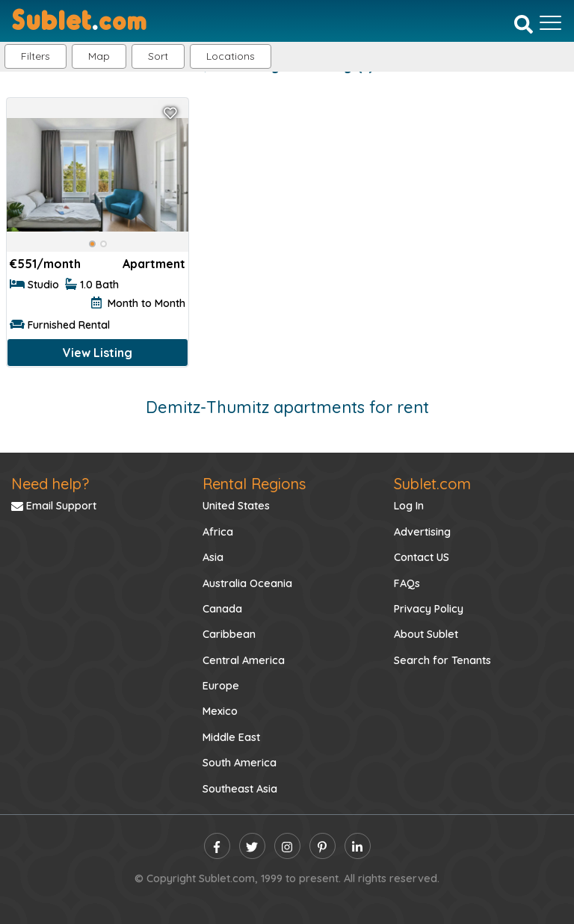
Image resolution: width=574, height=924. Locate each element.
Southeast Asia (240, 789)
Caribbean (229, 634)
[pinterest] (323, 846)
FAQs (407, 583)
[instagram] (287, 846)
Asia (213, 557)
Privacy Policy (429, 609)
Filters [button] (36, 56)
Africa (218, 532)
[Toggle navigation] (550, 22)
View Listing (98, 353)
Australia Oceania (247, 583)
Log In (409, 506)
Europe (221, 686)
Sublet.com (432, 484)
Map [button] (99, 56)
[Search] (524, 24)
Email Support (54, 506)
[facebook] (217, 846)
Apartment (154, 264)
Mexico (220, 711)
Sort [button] (158, 56)
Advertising (422, 532)
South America (240, 763)
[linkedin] (358, 846)
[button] (231, 56)
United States (236, 506)
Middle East (231, 737)
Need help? (50, 484)
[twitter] (252, 846)
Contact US (422, 557)
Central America (244, 660)
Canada (222, 609)
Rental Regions (254, 484)
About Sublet (426, 634)
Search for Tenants (442, 660)
